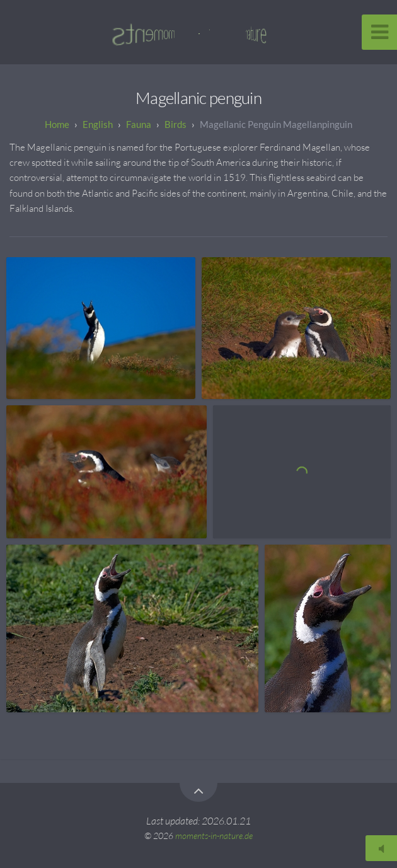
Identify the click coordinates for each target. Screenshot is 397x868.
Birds (175, 124)
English (98, 124)
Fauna (139, 124)
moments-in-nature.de (214, 836)
